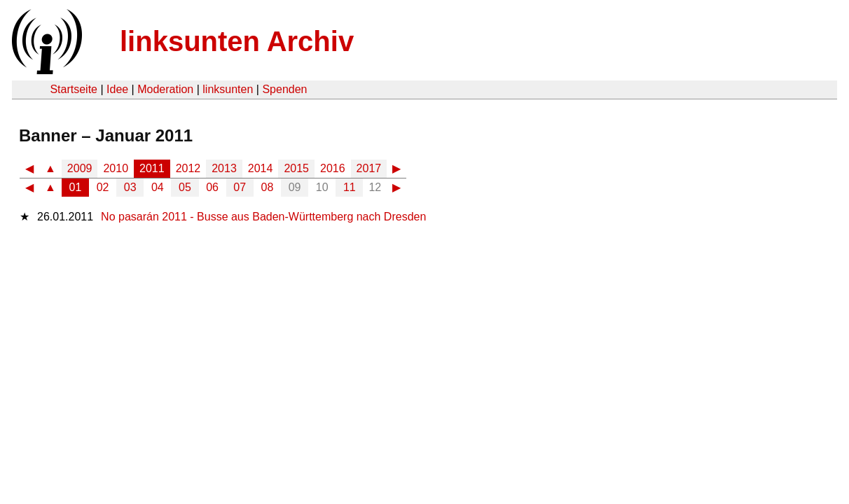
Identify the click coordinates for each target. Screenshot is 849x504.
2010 (116, 168)
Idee (117, 89)
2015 (296, 168)
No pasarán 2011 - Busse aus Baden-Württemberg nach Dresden (263, 217)
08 (268, 187)
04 (158, 187)
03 (130, 187)
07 (240, 187)
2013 (224, 168)
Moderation (165, 89)
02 (103, 187)
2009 (80, 168)
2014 (261, 168)
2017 (369, 168)
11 (350, 187)
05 (185, 187)
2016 (333, 168)
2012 (188, 168)
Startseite (74, 89)
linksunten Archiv (237, 41)
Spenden (284, 89)
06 (212, 187)
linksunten (228, 89)
